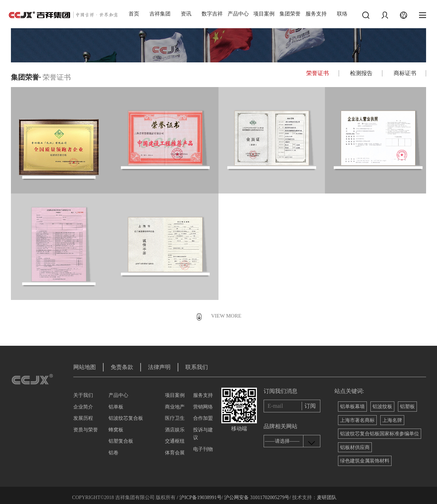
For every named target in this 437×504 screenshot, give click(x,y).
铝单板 (116, 407)
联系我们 (197, 367)
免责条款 (122, 367)
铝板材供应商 (355, 447)
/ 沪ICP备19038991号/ (200, 497)
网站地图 (85, 367)
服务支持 (316, 14)
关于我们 (83, 395)
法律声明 (159, 367)
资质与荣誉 (86, 430)
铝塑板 (407, 407)
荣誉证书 (318, 73)
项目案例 (264, 14)
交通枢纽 (175, 441)
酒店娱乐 (175, 430)
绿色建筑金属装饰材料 (365, 461)
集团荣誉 (290, 14)
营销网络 (203, 407)
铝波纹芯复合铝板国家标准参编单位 (380, 434)
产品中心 (238, 14)
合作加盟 (203, 418)
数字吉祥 (212, 14)
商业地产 (175, 407)
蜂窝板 (116, 430)
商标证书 (405, 73)
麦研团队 (327, 497)
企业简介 (83, 407)
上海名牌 (392, 420)
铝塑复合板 (121, 441)
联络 (342, 14)
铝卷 (113, 453)
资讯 (186, 14)
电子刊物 (203, 449)
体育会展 (175, 453)
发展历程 (83, 418)
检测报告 (361, 73)
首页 (134, 14)
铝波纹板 (382, 407)
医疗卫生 (175, 418)
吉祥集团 (160, 14)
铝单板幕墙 (352, 407)
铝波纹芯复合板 (126, 418)
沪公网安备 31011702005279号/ (257, 497)
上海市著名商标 (357, 420)
